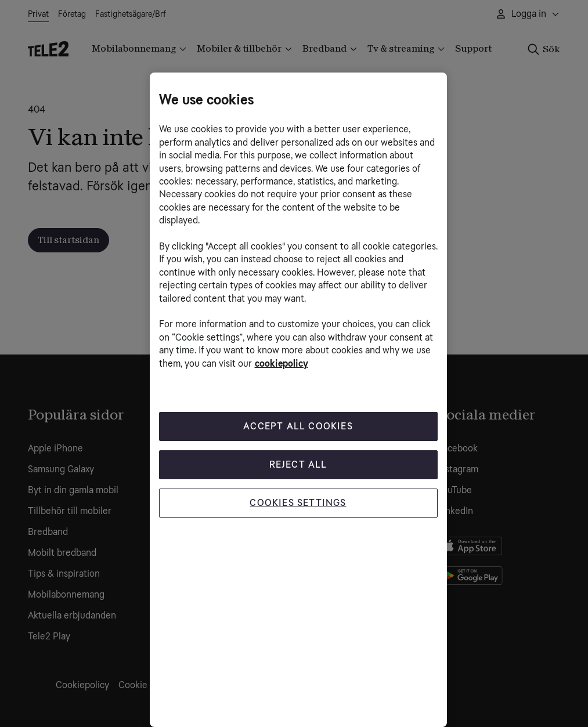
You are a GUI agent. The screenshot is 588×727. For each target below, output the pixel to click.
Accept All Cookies (298, 426)
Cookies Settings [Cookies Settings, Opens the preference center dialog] (298, 503)
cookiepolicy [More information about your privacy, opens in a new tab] (282, 364)
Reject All (298, 464)
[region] (298, 400)
